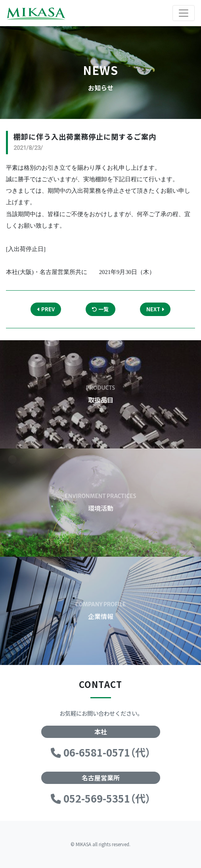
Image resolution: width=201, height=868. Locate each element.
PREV (46, 309)
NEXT (155, 309)
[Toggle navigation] (184, 13)
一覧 (100, 309)
